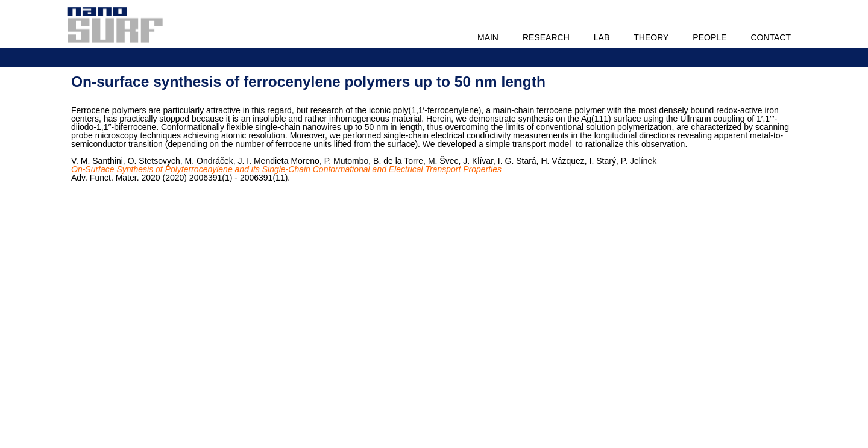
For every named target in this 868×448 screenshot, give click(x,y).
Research (546, 37)
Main (488, 37)
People (709, 37)
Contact (771, 37)
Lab (602, 37)
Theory (651, 37)
